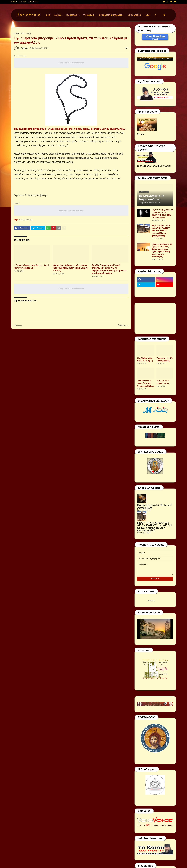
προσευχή (28, 220)
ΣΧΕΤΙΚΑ (23, 2)
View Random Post (155, 37)
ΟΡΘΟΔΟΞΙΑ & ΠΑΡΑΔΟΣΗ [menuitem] (111, 15)
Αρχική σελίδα (19, 33)
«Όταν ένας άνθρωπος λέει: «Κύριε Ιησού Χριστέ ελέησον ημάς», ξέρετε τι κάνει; (71, 268)
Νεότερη (18, 325)
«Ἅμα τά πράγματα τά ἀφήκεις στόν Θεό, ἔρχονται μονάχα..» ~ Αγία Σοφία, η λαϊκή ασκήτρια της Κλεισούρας (162, 250)
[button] (155, 15)
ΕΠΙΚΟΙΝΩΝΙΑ (34, 2)
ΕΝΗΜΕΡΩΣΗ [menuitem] (72, 15)
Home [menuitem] (48, 15)
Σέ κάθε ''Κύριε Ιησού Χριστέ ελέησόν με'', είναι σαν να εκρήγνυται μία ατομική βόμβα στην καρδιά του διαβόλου (110, 269)
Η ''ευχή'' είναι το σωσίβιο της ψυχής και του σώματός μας (32, 267)
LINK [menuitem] (148, 15)
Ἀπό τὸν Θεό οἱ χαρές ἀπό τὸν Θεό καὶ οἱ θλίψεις (145, 383)
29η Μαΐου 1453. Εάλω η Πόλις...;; (145, 359)
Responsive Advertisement (71, 63)
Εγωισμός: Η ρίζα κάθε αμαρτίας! (165, 359)
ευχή (29, 33)
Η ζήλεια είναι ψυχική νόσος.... (164, 382)
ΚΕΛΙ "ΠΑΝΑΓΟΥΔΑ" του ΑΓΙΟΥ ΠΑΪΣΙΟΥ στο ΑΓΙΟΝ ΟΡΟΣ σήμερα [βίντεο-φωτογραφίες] (161, 231)
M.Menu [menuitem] (58, 15)
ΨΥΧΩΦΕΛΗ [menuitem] (89, 15)
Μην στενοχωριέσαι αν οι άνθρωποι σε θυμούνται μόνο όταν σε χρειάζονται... (162, 214)
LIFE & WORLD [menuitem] (134, 15)
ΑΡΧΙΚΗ (14, 2)
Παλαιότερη (123, 325)
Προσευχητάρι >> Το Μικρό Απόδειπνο (152, 198)
